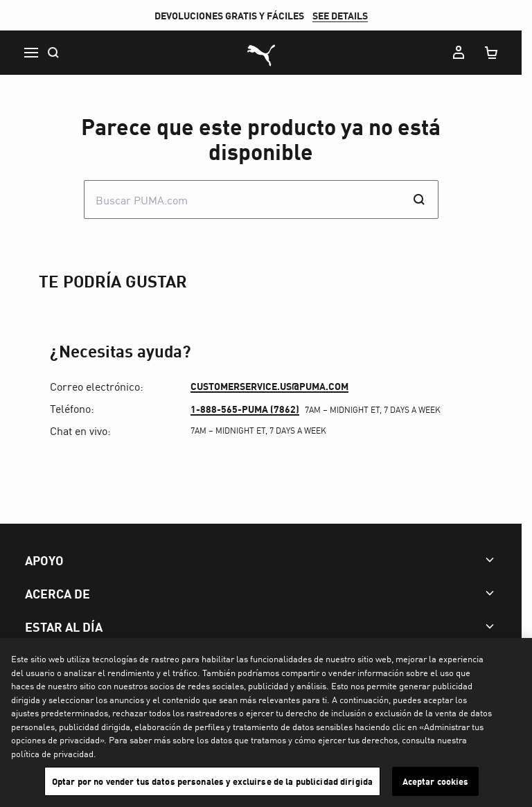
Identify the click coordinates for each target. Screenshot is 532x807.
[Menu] (30, 53)
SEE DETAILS (345, 15)
